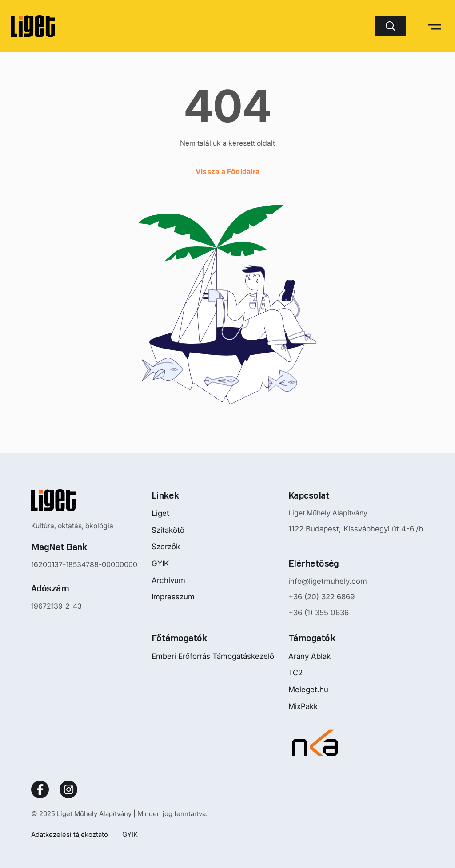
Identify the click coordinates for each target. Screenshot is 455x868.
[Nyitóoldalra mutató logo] (84, 500)
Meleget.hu (308, 690)
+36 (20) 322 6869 (321, 597)
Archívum (168, 580)
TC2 (295, 673)
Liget (160, 513)
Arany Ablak (309, 656)
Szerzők (166, 547)
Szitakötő (168, 530)
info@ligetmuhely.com (328, 581)
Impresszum (173, 597)
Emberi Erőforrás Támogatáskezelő (213, 656)
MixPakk (303, 706)
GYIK (160, 563)
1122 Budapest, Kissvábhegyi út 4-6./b (356, 529)
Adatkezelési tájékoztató (70, 834)
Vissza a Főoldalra (227, 171)
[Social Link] (40, 789)
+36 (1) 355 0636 (319, 613)
